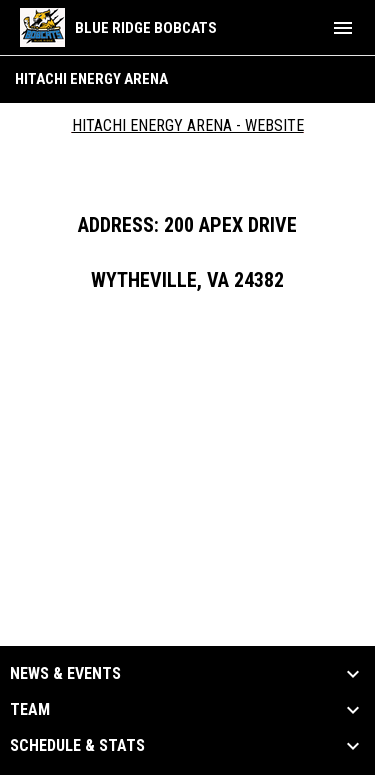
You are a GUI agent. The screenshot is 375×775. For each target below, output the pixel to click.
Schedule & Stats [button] (77, 746)
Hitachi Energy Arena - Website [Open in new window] (188, 125)
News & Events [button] (65, 674)
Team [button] (30, 710)
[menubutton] (343, 28)
